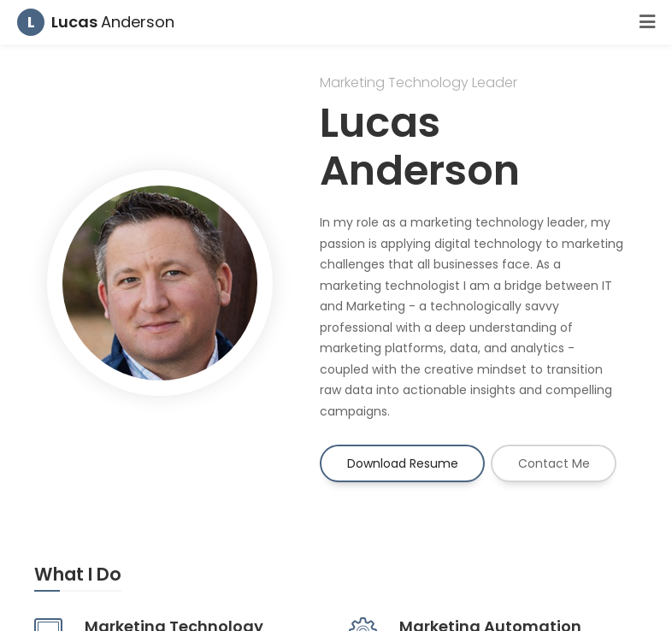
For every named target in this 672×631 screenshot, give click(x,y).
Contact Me (554, 463)
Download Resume (403, 463)
